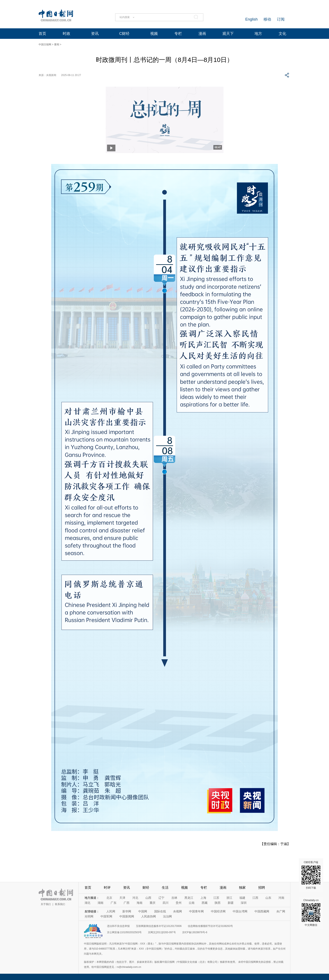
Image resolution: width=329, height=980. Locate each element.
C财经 (124, 34)
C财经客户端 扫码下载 (311, 875)
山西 (148, 898)
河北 (135, 898)
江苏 (216, 898)
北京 (109, 898)
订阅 (281, 19)
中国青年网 (196, 911)
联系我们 (60, 904)
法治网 (167, 916)
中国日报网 (45, 44)
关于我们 (46, 904)
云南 (192, 903)
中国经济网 (218, 911)
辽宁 (161, 898)
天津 (122, 898)
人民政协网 (149, 916)
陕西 (218, 903)
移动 (267, 19)
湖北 (87, 903)
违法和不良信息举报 (118, 926)
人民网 (111, 911)
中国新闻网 (127, 916)
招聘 (262, 888)
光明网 (89, 916)
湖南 (101, 903)
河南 (281, 898)
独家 (242, 888)
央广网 (281, 911)
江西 (255, 898)
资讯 (95, 34)
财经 (146, 888)
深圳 (244, 903)
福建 (242, 898)
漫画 (202, 34)
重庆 (153, 903)
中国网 (143, 911)
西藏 (205, 903)
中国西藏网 (262, 911)
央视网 (178, 911)
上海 (203, 898)
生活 (165, 888)
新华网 (127, 911)
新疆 (231, 903)
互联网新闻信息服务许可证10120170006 (159, 926)
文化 (282, 34)
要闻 (57, 44)
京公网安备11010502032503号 (124, 932)
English (251, 19)
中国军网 (106, 916)
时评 (107, 888)
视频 (154, 34)
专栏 (178, 34)
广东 (114, 903)
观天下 (228, 34)
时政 (67, 34)
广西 (127, 903)
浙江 (229, 898)
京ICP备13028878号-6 (195, 932)
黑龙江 (189, 898)
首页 (42, 34)
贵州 (179, 903)
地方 (258, 34)
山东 (268, 898)
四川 (166, 903)
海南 (140, 903)
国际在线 (160, 911)
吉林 (174, 898)
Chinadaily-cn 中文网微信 (311, 913)
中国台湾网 (240, 911)
